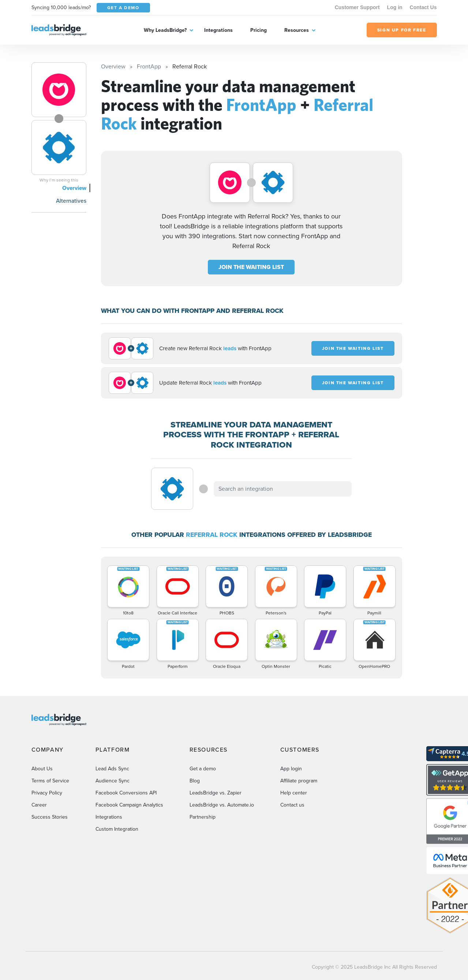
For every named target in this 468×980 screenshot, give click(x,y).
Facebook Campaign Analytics (129, 805)
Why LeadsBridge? (165, 30)
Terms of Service (50, 781)
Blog (195, 781)
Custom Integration (117, 829)
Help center (294, 793)
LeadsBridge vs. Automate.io (222, 805)
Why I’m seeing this (59, 180)
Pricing (259, 30)
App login (291, 769)
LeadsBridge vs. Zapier (216, 793)
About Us (42, 769)
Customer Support (357, 7)
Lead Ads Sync (112, 769)
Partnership (203, 817)
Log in (395, 7)
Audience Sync (113, 781)
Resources (297, 30)
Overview (74, 188)
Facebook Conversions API (126, 793)
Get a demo (203, 769)
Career (39, 805)
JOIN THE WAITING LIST (251, 267)
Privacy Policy (47, 793)
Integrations (218, 30)
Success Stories (50, 817)
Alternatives (71, 201)
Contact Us (423, 7)
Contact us (292, 805)
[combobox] (283, 489)
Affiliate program (299, 781)
